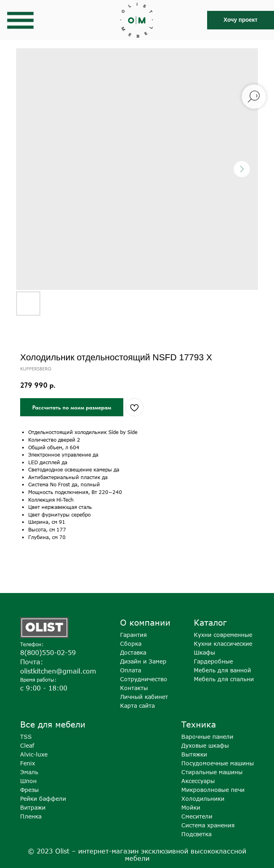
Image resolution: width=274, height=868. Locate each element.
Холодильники (203, 799)
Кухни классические (223, 644)
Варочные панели (207, 737)
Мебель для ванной (222, 670)
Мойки (191, 807)
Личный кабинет (144, 697)
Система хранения (208, 825)
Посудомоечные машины (218, 763)
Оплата (131, 670)
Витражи (33, 807)
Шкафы (204, 652)
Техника (199, 724)
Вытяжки (194, 754)
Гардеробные (213, 661)
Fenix (28, 763)
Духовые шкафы (205, 745)
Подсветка (196, 834)
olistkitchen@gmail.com (58, 671)
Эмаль (29, 772)
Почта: (32, 662)
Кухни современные (223, 635)
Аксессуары (198, 781)
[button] (241, 20)
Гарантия (133, 635)
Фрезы (29, 790)
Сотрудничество (144, 679)
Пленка (31, 816)
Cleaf (27, 745)
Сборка (131, 644)
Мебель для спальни (224, 679)
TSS (26, 737)
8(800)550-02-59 (48, 653)
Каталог (210, 622)
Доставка (133, 652)
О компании (145, 622)
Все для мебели (53, 724)
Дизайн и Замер (143, 661)
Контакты (134, 688)
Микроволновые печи (213, 790)
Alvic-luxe (34, 754)
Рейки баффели (43, 799)
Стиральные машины (212, 772)
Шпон (28, 781)
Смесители (197, 816)
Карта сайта (137, 706)
